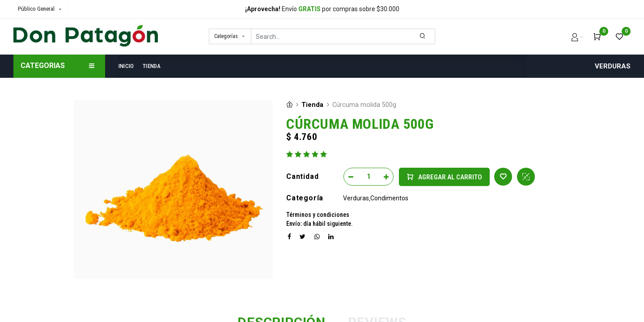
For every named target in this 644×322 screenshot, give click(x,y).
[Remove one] (351, 177)
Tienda (312, 105)
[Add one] (386, 177)
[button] (444, 177)
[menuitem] (128, 66)
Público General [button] (37, 9)
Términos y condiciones (318, 215)
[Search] (423, 36)
